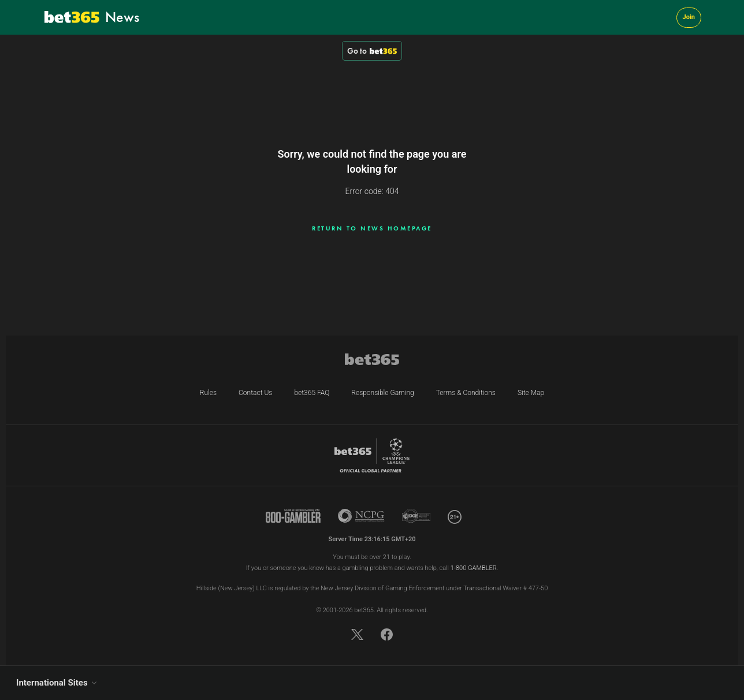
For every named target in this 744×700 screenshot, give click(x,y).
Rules (208, 393)
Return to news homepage (372, 228)
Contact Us (255, 393)
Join (689, 17)
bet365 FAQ (312, 393)
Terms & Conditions (466, 393)
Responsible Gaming (382, 393)
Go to (372, 51)
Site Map (531, 393)
